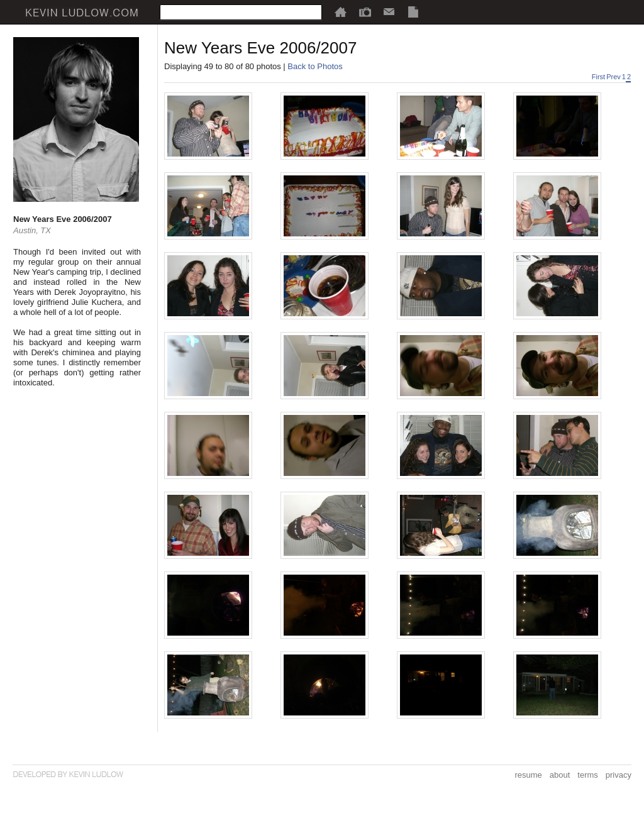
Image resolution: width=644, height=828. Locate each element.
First (598, 77)
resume (528, 775)
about (560, 775)
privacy (619, 775)
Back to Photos (315, 66)
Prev (613, 77)
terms (588, 775)
